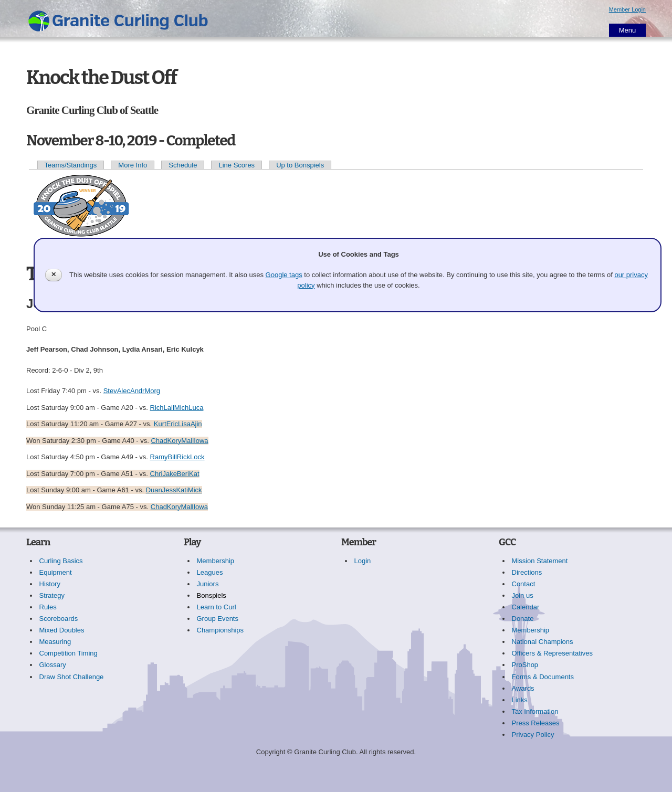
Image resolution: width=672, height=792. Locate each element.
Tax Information (535, 711)
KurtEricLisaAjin (178, 424)
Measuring (55, 642)
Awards (523, 688)
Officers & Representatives (552, 653)
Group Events (218, 619)
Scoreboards (59, 619)
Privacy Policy (533, 735)
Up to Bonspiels (300, 165)
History (50, 584)
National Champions (543, 642)
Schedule (183, 165)
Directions (527, 572)
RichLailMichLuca (177, 408)
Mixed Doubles (62, 630)
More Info (133, 165)
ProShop (525, 665)
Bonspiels (212, 595)
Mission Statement (540, 561)
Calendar (526, 607)
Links (520, 700)
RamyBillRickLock (177, 457)
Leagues (210, 572)
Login (363, 561)
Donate (523, 619)
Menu (628, 30)
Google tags (284, 275)
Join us (523, 595)
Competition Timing (69, 653)
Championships (220, 630)
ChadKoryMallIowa (179, 441)
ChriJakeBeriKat (175, 474)
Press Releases (536, 723)
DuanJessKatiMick (174, 490)
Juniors (208, 584)
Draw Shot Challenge (72, 677)
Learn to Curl (217, 607)
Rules (48, 607)
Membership (216, 561)
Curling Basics (61, 561)
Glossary (53, 665)
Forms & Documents (543, 677)
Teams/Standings (71, 165)
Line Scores (237, 165)
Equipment (56, 572)
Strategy (52, 595)
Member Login (627, 9)
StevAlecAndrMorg (132, 391)
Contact (524, 584)
